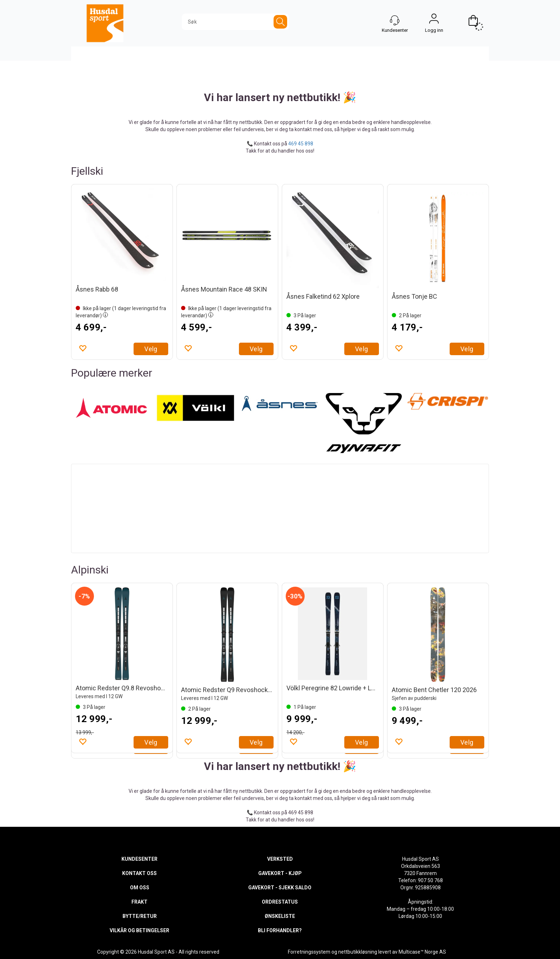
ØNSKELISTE (280, 916)
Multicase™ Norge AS (422, 952)
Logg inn (434, 20)
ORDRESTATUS (280, 902)
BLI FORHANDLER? (280, 930)
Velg (151, 349)
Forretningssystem (309, 952)
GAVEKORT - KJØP (280, 873)
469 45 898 (301, 144)
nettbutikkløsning (358, 952)
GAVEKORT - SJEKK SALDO (280, 888)
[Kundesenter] (395, 20)
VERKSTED (280, 859)
